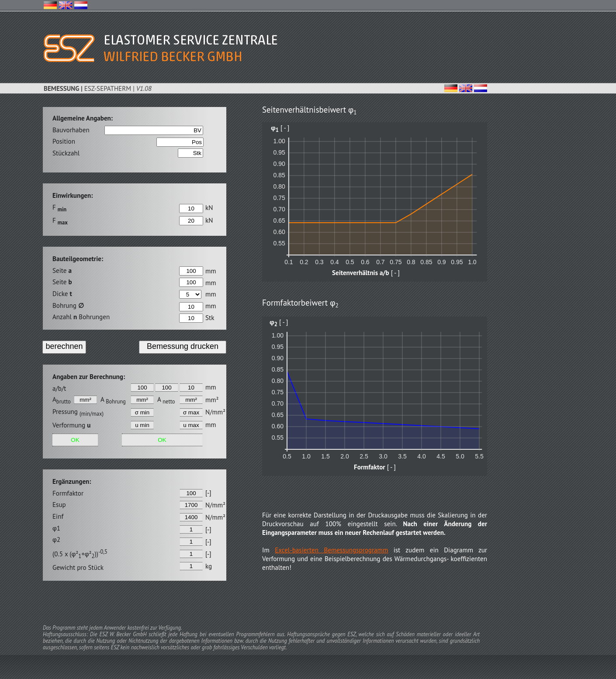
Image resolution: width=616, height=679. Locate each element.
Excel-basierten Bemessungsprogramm (331, 550)
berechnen (64, 346)
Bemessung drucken (183, 346)
